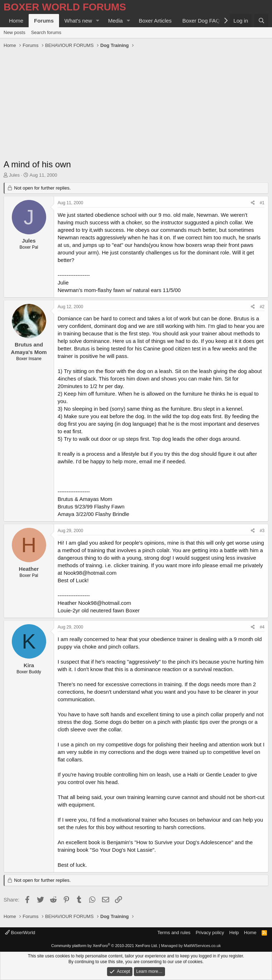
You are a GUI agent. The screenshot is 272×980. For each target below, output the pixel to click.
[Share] (253, 203)
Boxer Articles (155, 21)
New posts (14, 32)
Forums (44, 21)
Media (115, 21)
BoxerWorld (20, 933)
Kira (29, 665)
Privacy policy (210, 933)
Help (234, 933)
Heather (29, 569)
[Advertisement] (136, 105)
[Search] (261, 21)
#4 (262, 627)
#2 (262, 307)
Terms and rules (174, 933)
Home (16, 21)
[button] (98, 21)
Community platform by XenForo (105, 946)
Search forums (46, 32)
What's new (78, 21)
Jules (14, 175)
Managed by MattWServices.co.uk (191, 946)
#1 (262, 203)
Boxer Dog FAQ (201, 21)
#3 (262, 531)
